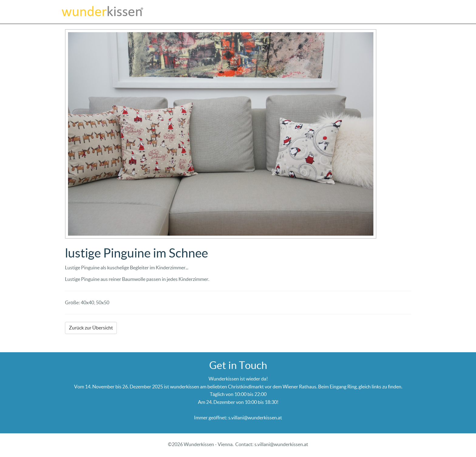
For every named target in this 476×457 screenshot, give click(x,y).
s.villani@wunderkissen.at (255, 418)
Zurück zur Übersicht (91, 328)
